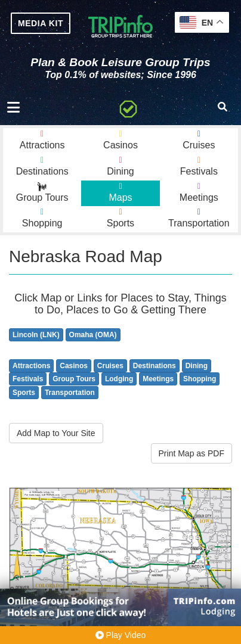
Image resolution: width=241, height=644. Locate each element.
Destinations (155, 366)
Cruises (110, 366)
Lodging (119, 379)
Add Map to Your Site (56, 433)
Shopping (200, 379)
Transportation (70, 393)
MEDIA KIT (41, 23)
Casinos (74, 366)
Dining (197, 366)
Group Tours (74, 379)
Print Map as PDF (191, 453)
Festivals (28, 379)
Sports (24, 393)
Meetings (158, 379)
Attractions (31, 366)
